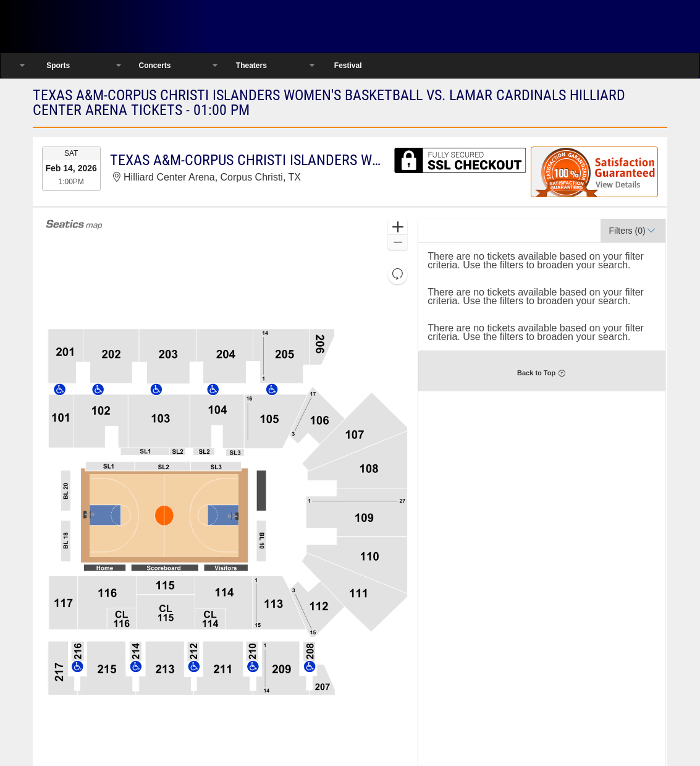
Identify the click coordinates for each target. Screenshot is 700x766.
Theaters (251, 66)
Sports (58, 66)
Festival (348, 66)
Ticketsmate (129, 26)
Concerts (154, 66)
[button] (398, 227)
